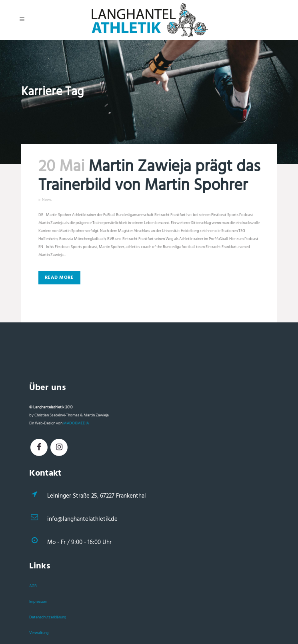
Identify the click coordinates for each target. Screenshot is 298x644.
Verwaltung (39, 633)
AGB (33, 586)
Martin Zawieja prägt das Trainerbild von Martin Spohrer (149, 177)
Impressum (38, 602)
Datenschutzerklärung (48, 617)
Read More (59, 278)
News (47, 200)
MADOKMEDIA (76, 423)
